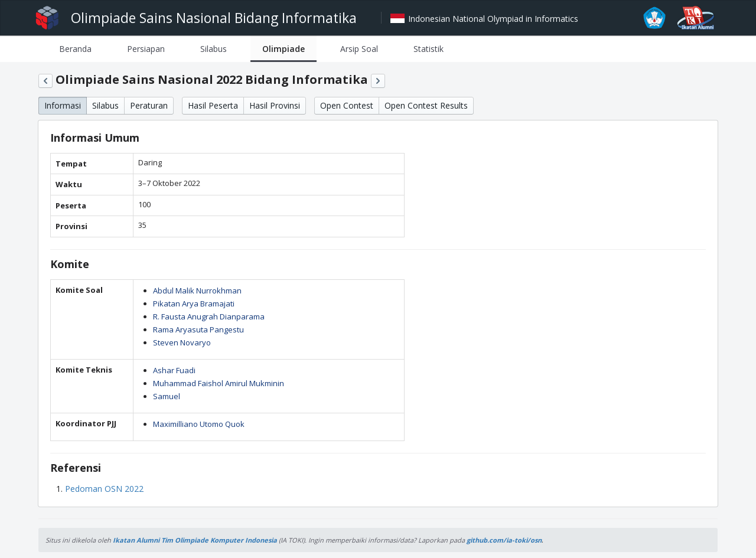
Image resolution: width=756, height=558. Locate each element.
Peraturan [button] (149, 105)
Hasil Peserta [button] (213, 105)
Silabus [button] (105, 105)
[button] (45, 81)
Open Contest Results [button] (426, 105)
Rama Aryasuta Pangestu (198, 329)
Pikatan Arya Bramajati (194, 304)
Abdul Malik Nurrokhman (197, 291)
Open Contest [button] (347, 105)
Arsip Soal (359, 49)
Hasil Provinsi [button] (275, 105)
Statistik (428, 49)
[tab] (75, 49)
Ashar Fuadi (174, 370)
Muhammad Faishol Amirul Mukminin (219, 383)
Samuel (167, 396)
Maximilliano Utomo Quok (199, 424)
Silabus (214, 49)
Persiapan (146, 49)
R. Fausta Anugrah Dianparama (209, 316)
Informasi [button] (63, 105)
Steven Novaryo (182, 342)
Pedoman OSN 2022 (104, 489)
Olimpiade (283, 49)
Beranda (75, 49)
